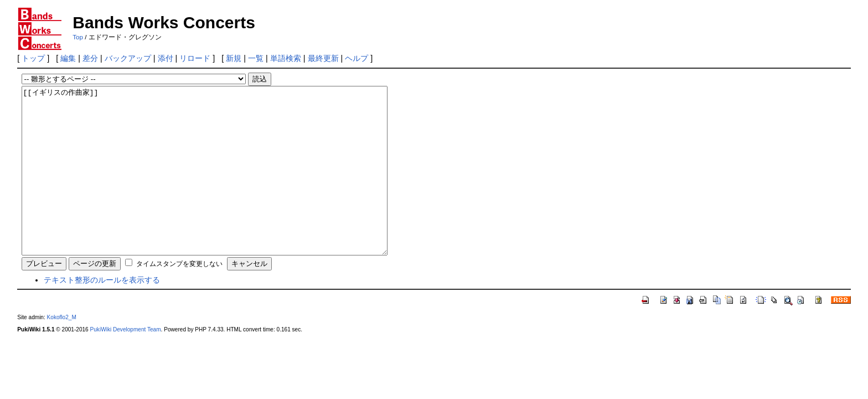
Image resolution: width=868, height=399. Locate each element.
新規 (234, 58)
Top (78, 37)
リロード (195, 58)
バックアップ (128, 58)
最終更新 (323, 58)
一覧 (256, 58)
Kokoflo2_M (62, 351)
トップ (33, 58)
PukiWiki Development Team (126, 363)
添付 (166, 58)
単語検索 (286, 58)
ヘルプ (356, 58)
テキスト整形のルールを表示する (102, 313)
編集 (68, 58)
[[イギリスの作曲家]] (227, 187)
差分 (90, 58)
